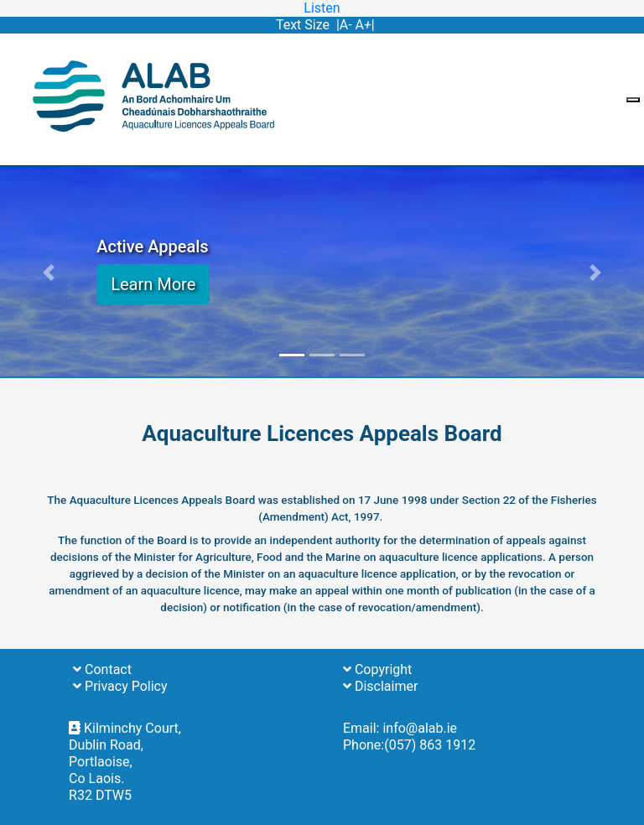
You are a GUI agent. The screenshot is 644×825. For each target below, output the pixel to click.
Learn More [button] (153, 284)
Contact (102, 669)
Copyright (377, 669)
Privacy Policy (120, 686)
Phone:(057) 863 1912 (409, 745)
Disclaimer (380, 686)
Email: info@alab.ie (400, 728)
